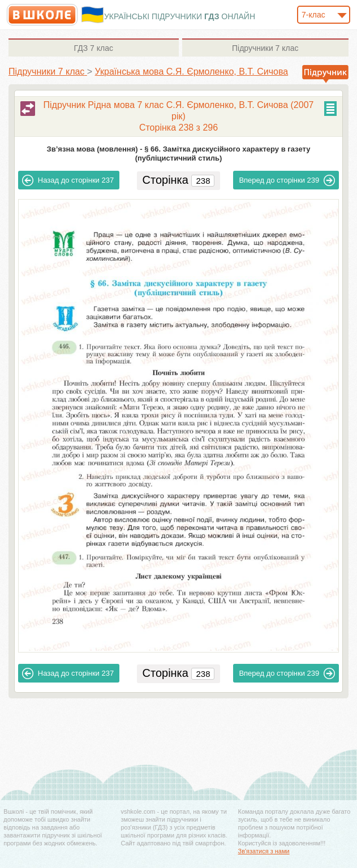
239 (287, 180)
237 (68, 180)
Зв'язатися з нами (263, 851)
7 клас (94, 48)
